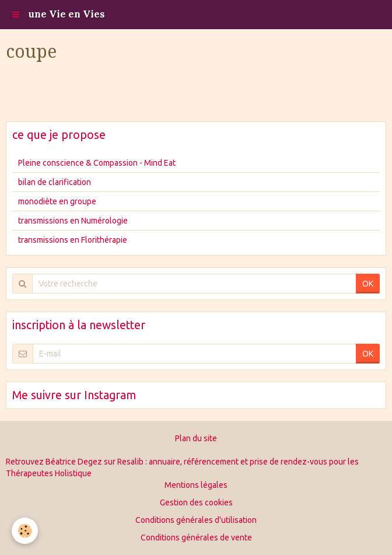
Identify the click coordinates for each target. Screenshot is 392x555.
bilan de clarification (55, 182)
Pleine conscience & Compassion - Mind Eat (97, 163)
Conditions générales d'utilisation (196, 520)
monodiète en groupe (57, 201)
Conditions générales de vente (196, 537)
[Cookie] (25, 531)
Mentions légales (196, 485)
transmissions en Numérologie (73, 221)
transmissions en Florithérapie (73, 240)
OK (368, 284)
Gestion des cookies (196, 502)
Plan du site (196, 438)
